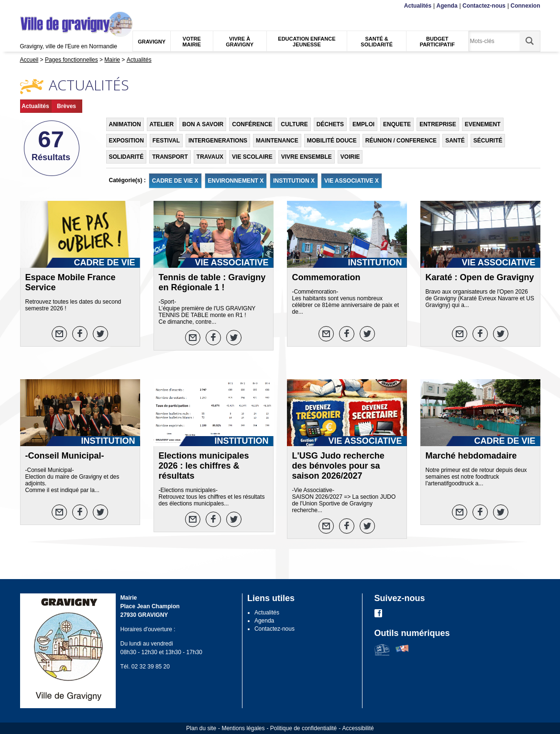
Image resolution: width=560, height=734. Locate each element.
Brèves (66, 106)
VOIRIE (350, 157)
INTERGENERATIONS (218, 141)
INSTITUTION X (294, 181)
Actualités (418, 6)
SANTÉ (455, 141)
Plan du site (201, 728)
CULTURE (294, 124)
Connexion (526, 6)
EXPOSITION (126, 141)
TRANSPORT (170, 157)
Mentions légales (243, 728)
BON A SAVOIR (203, 124)
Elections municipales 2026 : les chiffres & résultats (204, 466)
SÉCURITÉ (488, 141)
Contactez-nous (484, 6)
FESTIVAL (166, 141)
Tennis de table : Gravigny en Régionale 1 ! (212, 282)
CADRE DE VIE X (175, 181)
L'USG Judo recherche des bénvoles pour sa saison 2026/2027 (338, 466)
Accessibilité (358, 728)
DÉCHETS (330, 124)
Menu (26, 6)
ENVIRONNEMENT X (236, 181)
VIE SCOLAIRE (252, 157)
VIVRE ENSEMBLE (307, 157)
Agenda (447, 6)
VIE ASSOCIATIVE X (351, 181)
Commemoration (326, 277)
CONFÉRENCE (252, 124)
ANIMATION (125, 124)
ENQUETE (397, 124)
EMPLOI (363, 124)
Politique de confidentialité (303, 728)
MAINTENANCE (277, 141)
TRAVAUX (210, 157)
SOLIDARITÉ (126, 157)
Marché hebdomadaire (471, 456)
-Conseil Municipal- (65, 456)
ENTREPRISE (438, 124)
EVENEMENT (483, 124)
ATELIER (162, 124)
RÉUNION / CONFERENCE (401, 141)
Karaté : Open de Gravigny (480, 277)
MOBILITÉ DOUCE (332, 141)
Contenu (43, 6)
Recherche (65, 6)
